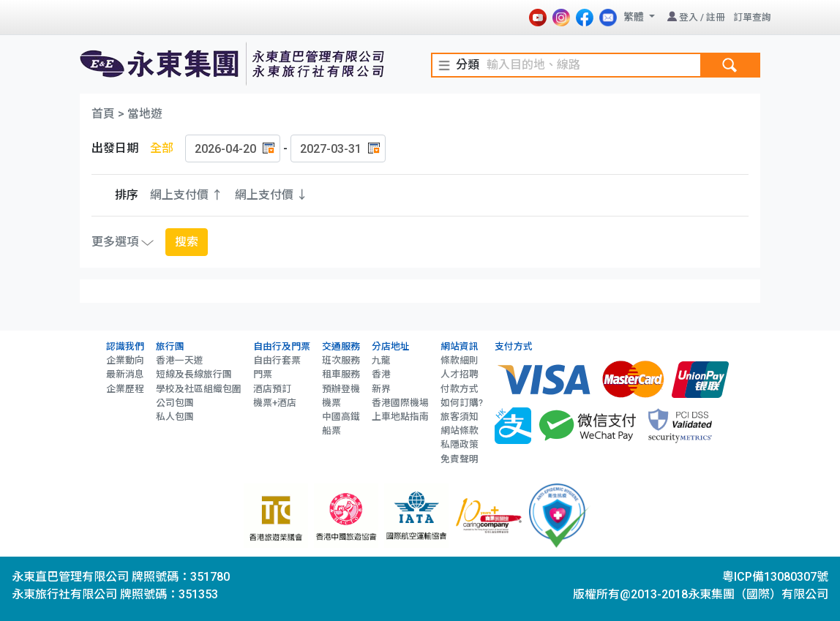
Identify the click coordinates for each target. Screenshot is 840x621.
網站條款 (460, 430)
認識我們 (125, 346)
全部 (162, 148)
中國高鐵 (341, 417)
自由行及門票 (282, 346)
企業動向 (125, 360)
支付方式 (514, 346)
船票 (331, 430)
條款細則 (460, 360)
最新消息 (125, 374)
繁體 (635, 17)
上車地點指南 (400, 417)
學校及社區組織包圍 (199, 389)
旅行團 (170, 346)
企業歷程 (125, 389)
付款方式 (460, 389)
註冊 (716, 17)
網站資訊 (460, 346)
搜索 (187, 242)
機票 (331, 403)
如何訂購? (462, 403)
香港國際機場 (400, 403)
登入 (689, 17)
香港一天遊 (180, 360)
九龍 (381, 360)
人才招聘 (460, 374)
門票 (263, 374)
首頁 (103, 114)
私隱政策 (460, 444)
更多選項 (123, 242)
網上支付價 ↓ (271, 195)
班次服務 (341, 360)
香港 (381, 374)
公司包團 (175, 403)
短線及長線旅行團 (194, 374)
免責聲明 (460, 459)
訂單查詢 (752, 17)
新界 (381, 389)
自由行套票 (277, 360)
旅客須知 (460, 417)
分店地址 (391, 346)
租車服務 (341, 374)
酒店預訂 (272, 389)
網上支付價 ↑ (187, 195)
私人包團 (175, 417)
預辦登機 (341, 389)
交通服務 (341, 346)
